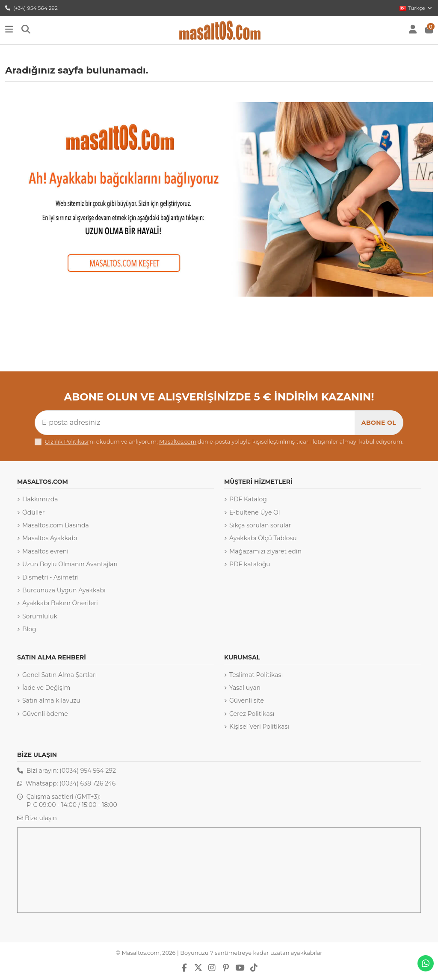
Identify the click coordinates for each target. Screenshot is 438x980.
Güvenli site (247, 700)
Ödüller (33, 512)
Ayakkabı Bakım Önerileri (60, 603)
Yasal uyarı (245, 688)
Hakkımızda (40, 499)
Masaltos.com (178, 442)
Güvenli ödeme (45, 714)
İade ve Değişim (46, 688)
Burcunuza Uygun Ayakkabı (64, 590)
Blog (29, 629)
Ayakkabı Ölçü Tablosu (263, 538)
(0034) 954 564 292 (88, 771)
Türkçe (416, 8)
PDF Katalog (248, 499)
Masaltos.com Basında (56, 525)
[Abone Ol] (379, 423)
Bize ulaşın (41, 818)
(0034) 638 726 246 (87, 783)
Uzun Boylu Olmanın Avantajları (70, 564)
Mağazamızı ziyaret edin (265, 551)
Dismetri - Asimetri (50, 577)
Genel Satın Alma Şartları (59, 675)
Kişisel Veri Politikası (259, 727)
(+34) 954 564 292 (31, 8)
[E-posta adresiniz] (195, 423)
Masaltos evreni (45, 551)
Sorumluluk (40, 616)
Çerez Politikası (252, 714)
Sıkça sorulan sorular (260, 525)
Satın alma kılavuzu (51, 700)
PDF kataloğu (250, 564)
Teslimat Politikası (256, 675)
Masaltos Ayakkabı (50, 538)
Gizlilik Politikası (67, 442)
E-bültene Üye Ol (255, 512)
